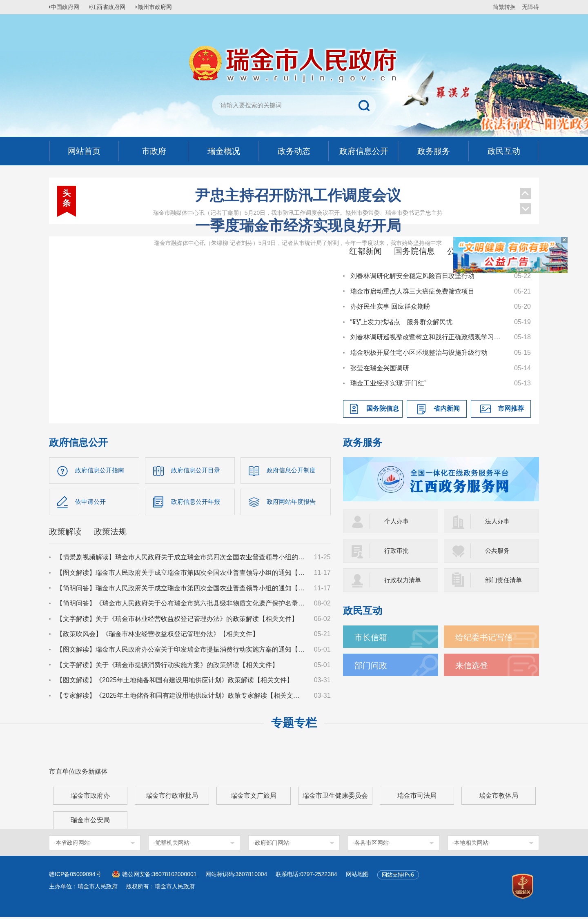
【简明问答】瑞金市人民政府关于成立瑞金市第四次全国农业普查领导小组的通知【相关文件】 (181, 590)
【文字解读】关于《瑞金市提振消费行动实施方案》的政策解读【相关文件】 (167, 666)
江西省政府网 (113, 7)
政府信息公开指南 (101, 471)
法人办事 (498, 521)
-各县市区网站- (371, 845)
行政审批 (397, 551)
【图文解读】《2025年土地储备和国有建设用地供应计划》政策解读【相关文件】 (175, 682)
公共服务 (498, 551)
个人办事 (397, 521)
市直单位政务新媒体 (78, 773)
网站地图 (357, 876)
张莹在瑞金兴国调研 (380, 368)
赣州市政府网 (162, 7)
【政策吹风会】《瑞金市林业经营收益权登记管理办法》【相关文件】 (158, 636)
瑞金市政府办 (90, 798)
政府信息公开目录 (197, 471)
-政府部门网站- (272, 845)
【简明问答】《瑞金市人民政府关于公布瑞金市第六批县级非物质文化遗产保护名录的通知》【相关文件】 (181, 605)
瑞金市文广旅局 (254, 798)
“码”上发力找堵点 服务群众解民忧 (402, 322)
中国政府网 (67, 7)
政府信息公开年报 (197, 503)
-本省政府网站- (72, 845)
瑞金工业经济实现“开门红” (389, 383)
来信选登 (473, 665)
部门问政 (372, 665)
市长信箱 (372, 637)
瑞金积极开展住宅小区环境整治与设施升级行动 (419, 353)
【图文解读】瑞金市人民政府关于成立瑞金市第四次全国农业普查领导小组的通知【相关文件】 (181, 575)
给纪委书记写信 (487, 637)
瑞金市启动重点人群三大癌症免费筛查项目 (412, 291)
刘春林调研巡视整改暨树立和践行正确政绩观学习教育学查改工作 (428, 337)
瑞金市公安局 (90, 822)
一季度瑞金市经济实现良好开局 (298, 226)
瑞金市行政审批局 (172, 798)
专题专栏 (294, 725)
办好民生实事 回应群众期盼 (390, 306)
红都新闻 (365, 251)
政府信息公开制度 (293, 471)
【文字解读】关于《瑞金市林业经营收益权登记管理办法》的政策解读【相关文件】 (177, 620)
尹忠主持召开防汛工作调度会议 (298, 195)
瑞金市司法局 (417, 798)
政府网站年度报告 (293, 503)
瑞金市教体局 (499, 798)
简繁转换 (504, 7)
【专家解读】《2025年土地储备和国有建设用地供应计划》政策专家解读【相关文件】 (181, 697)
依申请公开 (91, 503)
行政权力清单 (404, 580)
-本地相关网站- (471, 845)
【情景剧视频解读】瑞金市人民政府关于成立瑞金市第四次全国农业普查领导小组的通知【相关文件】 (181, 559)
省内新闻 (447, 408)
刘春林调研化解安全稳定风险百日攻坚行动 (412, 276)
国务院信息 (414, 251)
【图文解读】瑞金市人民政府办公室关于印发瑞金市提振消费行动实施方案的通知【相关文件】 (181, 651)
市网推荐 (511, 408)
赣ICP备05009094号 (75, 876)
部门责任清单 (505, 580)
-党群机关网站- (172, 845)
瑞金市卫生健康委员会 (335, 798)
